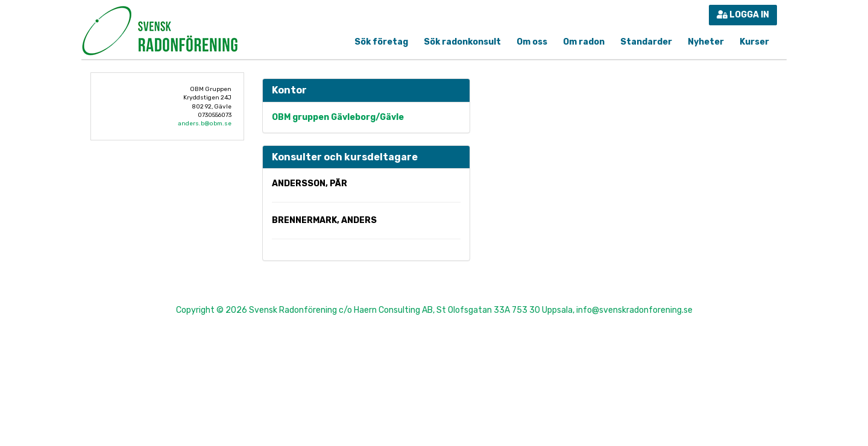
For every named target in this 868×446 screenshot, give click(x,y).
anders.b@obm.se (205, 124)
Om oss (532, 42)
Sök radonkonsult (462, 42)
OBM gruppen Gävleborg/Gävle (338, 117)
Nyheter (706, 42)
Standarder (646, 42)
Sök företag (381, 42)
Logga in (743, 15)
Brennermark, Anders (324, 220)
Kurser (754, 42)
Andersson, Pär (310, 184)
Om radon (584, 42)
